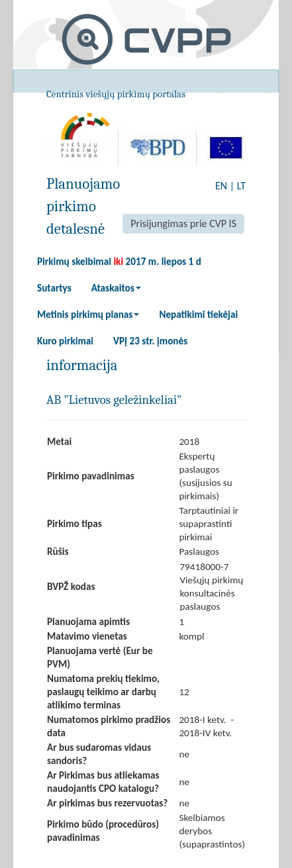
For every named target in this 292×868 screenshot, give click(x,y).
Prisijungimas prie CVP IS (183, 223)
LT (241, 186)
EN (221, 186)
